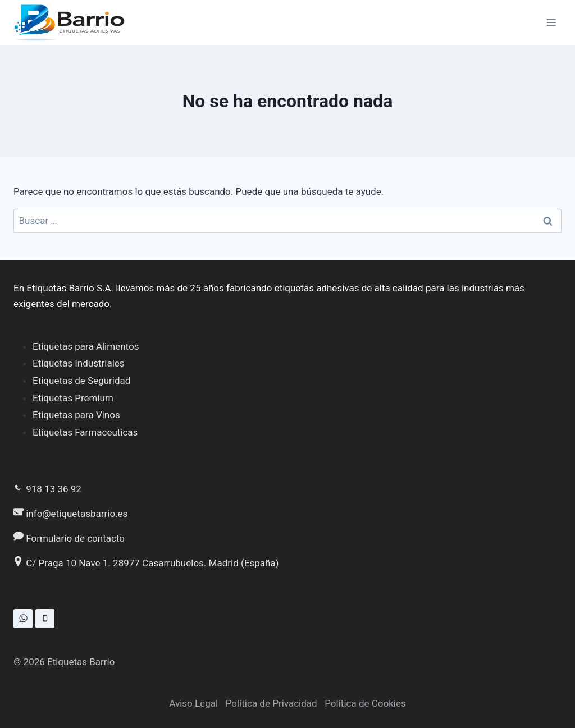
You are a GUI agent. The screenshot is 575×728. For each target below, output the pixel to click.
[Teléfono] (45, 619)
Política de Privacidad (271, 703)
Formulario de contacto (69, 538)
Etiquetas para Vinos (76, 415)
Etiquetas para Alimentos (86, 346)
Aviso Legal (193, 703)
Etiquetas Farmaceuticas (85, 432)
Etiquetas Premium (73, 398)
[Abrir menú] (551, 22)
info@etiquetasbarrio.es (70, 514)
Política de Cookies (365, 703)
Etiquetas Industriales (79, 363)
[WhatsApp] (23, 619)
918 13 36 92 (47, 489)
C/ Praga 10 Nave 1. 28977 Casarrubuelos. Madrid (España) (146, 563)
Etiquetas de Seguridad (81, 381)
